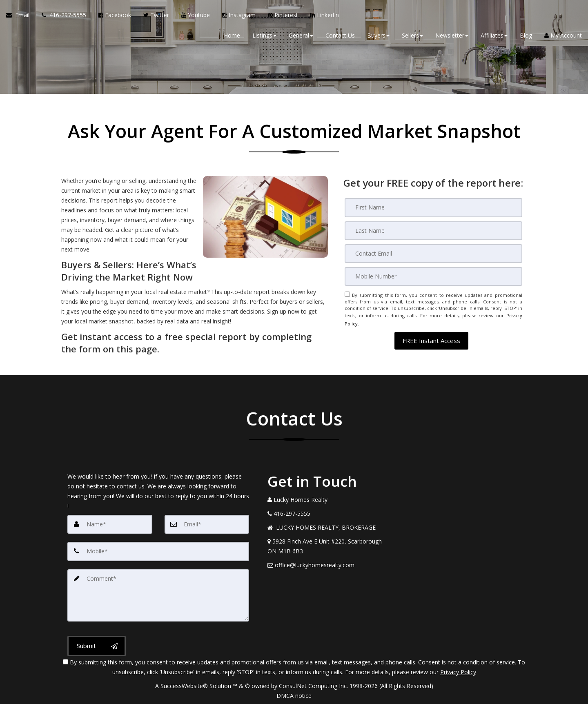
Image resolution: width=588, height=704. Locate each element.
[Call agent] (64, 16)
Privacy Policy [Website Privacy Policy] (458, 671)
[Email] (433, 253)
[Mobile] (433, 276)
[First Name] (433, 207)
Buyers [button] (378, 37)
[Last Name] (433, 230)
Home (232, 37)
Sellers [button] (412, 37)
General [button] (301, 37)
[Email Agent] (21, 16)
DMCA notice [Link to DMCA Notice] (294, 695)
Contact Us (340, 37)
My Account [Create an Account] (563, 37)
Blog (526, 37)
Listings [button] (264, 37)
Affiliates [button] (494, 37)
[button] (431, 337)
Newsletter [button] (452, 37)
